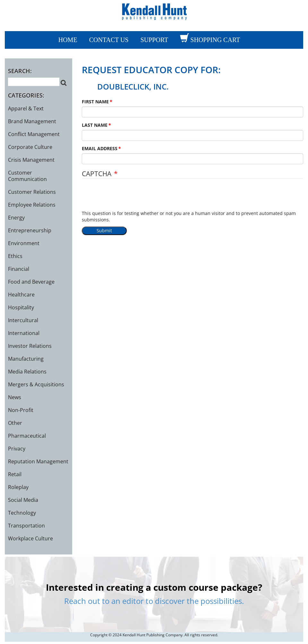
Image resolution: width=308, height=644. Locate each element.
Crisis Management (31, 160)
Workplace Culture (30, 538)
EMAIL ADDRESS (100, 148)
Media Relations (27, 372)
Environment (24, 243)
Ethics (15, 256)
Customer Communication (27, 176)
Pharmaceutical (27, 436)
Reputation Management (38, 461)
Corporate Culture (30, 147)
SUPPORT (154, 40)
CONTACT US (109, 40)
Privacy (17, 449)
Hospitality (21, 307)
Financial (19, 269)
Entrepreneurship (30, 230)
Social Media (23, 500)
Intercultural (23, 320)
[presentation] (131, 198)
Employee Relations (32, 205)
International (24, 333)
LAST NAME (95, 125)
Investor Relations (30, 346)
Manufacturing (26, 359)
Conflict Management (34, 134)
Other (15, 423)
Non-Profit (21, 410)
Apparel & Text (26, 108)
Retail (15, 474)
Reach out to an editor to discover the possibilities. (154, 601)
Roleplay (18, 487)
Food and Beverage (31, 282)
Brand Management (32, 121)
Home (68, 40)
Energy (16, 218)
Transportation (26, 526)
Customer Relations (32, 192)
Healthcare (21, 295)
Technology (22, 513)
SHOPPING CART (215, 40)
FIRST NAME (95, 102)
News (15, 397)
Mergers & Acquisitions (36, 384)
